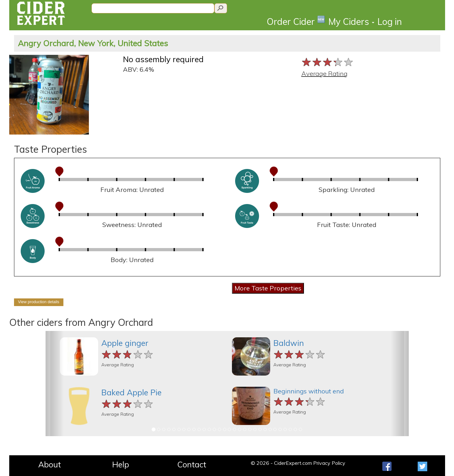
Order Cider (296, 21)
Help (121, 464)
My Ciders (351, 22)
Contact (192, 464)
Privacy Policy (329, 463)
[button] (55, 384)
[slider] (328, 62)
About (50, 464)
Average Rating (324, 73)
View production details (39, 302)
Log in (390, 22)
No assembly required (163, 59)
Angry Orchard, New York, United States (93, 43)
